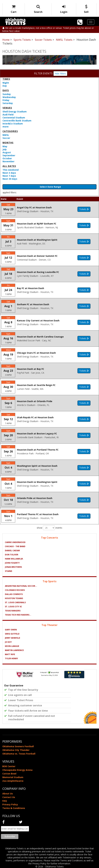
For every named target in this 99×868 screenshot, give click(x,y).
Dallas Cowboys (14, 594)
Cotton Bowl (9, 774)
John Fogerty (12, 563)
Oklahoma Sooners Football (18, 746)
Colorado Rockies (15, 590)
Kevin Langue (12, 646)
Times (6, 79)
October (7, 158)
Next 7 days (9, 176)
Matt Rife (10, 654)
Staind (9, 571)
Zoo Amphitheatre (13, 781)
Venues (7, 108)
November (8, 161)
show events (50, 528)
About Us (8, 794)
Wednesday (9, 97)
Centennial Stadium (14, 118)
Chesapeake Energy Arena (17, 770)
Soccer (6, 138)
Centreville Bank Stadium (17, 121)
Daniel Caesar (12, 551)
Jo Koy (8, 642)
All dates (9, 166)
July (5, 149)
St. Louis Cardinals (15, 602)
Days (6, 90)
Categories (10, 131)
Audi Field (8, 115)
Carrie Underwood (15, 542)
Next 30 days (10, 179)
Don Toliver (12, 555)
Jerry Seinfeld (13, 638)
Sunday (7, 94)
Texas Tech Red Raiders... (18, 615)
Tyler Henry (11, 658)
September (9, 155)
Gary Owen (11, 630)
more (6, 127)
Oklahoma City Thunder (16, 750)
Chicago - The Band (15, 546)
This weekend (11, 170)
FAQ (5, 801)
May (5, 146)
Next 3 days (9, 173)
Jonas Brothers (13, 567)
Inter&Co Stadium (13, 124)
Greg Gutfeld (12, 634)
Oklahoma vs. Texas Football (19, 754)
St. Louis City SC (13, 607)
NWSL (6, 135)
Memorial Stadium (13, 777)
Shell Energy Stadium (15, 112)
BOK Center (9, 766)
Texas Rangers (13, 611)
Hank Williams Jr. (14, 559)
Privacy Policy (10, 804)
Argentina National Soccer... (21, 586)
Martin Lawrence (14, 650)
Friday (6, 100)
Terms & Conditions (14, 808)
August (7, 152)
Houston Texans (14, 598)
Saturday (8, 103)
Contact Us (9, 797)
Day (5, 86)
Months (8, 143)
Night (6, 83)
